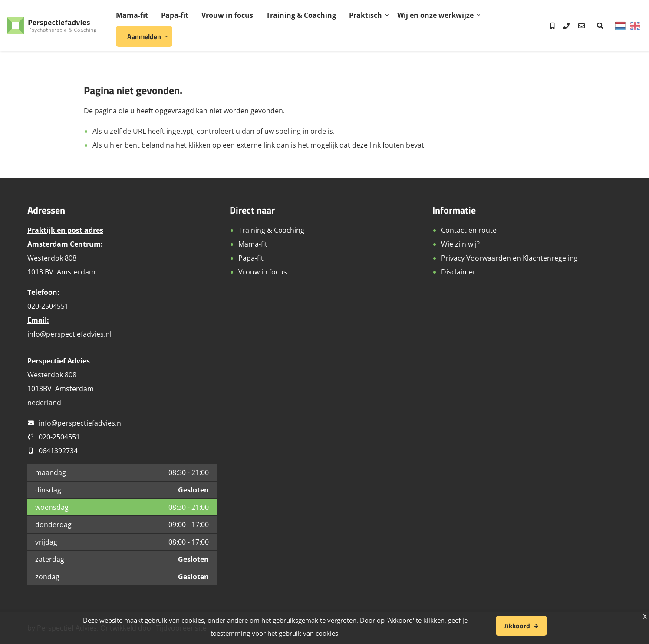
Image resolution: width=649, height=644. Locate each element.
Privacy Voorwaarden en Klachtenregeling (509, 258)
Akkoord (517, 626)
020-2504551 (59, 437)
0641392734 (58, 451)
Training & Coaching (301, 15)
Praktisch (366, 15)
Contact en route (469, 230)
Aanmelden (144, 36)
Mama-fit (132, 15)
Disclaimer (458, 272)
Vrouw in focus (227, 15)
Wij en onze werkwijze (435, 15)
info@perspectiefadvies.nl (69, 334)
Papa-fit (175, 15)
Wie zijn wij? (460, 244)
